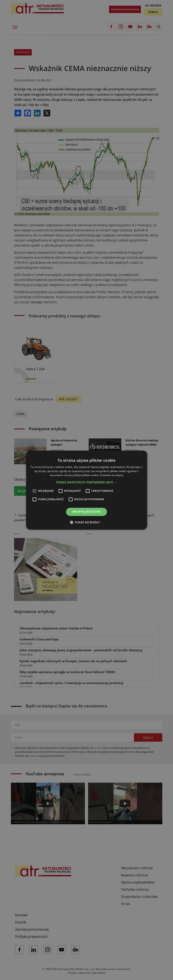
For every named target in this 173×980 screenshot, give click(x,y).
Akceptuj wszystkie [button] (86, 512)
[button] (86, 482)
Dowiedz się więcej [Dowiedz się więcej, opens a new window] (111, 475)
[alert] (86, 490)
